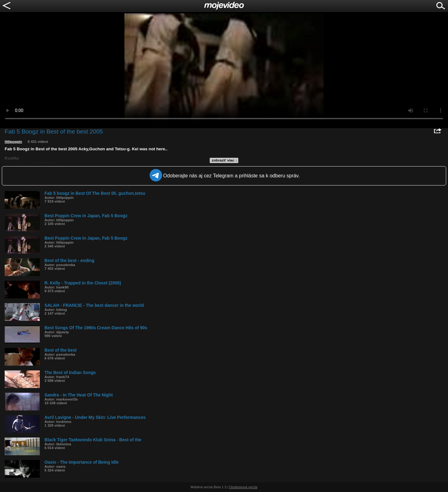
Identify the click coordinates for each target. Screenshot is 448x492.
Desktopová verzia (243, 487)
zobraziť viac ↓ (225, 160)
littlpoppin (13, 142)
